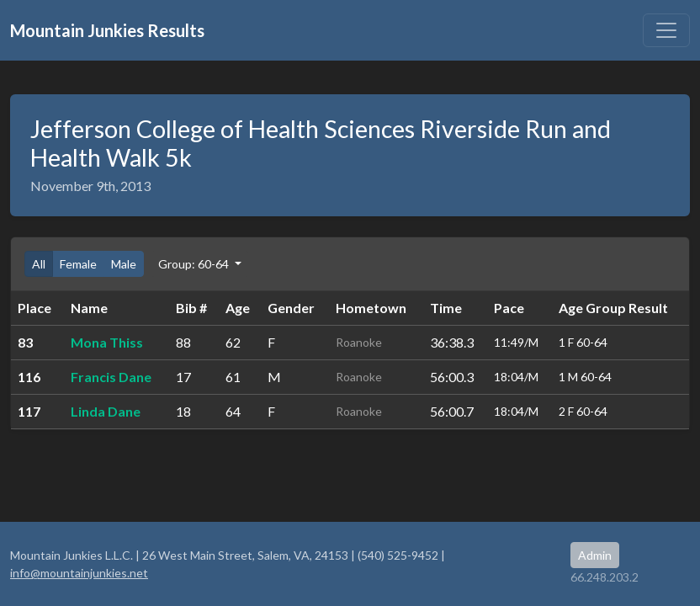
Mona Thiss (107, 342)
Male (124, 264)
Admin (595, 555)
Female (78, 264)
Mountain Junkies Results (107, 30)
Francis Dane (111, 377)
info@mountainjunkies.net (79, 573)
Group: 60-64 (195, 264)
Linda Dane (106, 411)
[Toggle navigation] (666, 30)
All (39, 264)
